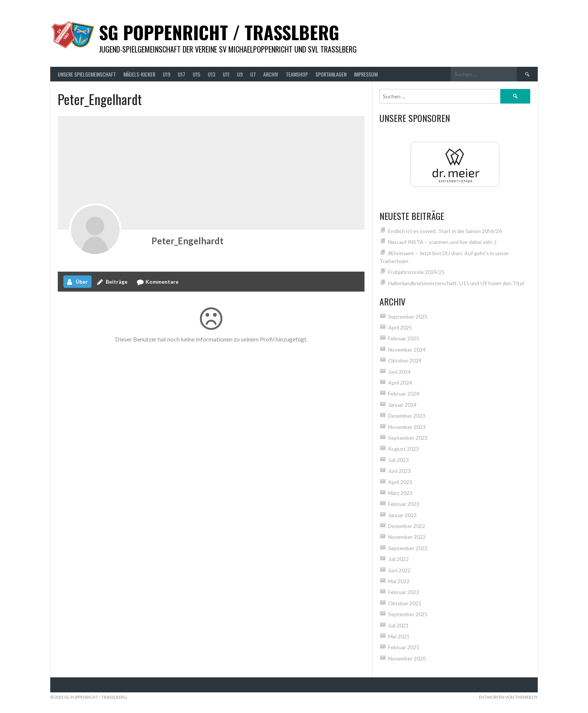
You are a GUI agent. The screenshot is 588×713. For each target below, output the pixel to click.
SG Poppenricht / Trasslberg (219, 32)
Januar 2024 (402, 405)
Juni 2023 (399, 471)
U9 (240, 74)
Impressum (366, 74)
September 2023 (408, 438)
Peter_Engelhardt (187, 241)
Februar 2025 (404, 338)
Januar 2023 (402, 515)
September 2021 (408, 614)
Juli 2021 (398, 625)
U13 (211, 74)
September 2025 (408, 317)
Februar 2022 (404, 592)
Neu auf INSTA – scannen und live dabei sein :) (442, 242)
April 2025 (400, 327)
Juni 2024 (399, 372)
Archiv (271, 74)
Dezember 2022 (407, 526)
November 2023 (407, 427)
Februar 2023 (404, 504)
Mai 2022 (399, 581)
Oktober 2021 (405, 603)
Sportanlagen (331, 74)
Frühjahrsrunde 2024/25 (416, 272)
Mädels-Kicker (139, 74)
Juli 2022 (398, 559)
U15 (196, 74)
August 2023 (403, 449)
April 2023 (400, 482)
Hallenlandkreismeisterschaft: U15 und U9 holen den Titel (456, 283)
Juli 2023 (398, 460)
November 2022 (407, 537)
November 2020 (407, 658)
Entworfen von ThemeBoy (508, 697)
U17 (181, 74)
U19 (166, 74)
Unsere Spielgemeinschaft (87, 74)
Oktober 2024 (405, 360)
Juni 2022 (399, 570)
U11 (226, 74)
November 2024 (407, 350)
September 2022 (408, 548)
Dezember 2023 (407, 416)
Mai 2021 (399, 636)
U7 (253, 74)
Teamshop (297, 74)
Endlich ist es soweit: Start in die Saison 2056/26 (445, 231)
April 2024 (400, 383)
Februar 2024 (404, 393)
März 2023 (400, 493)
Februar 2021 (404, 647)
